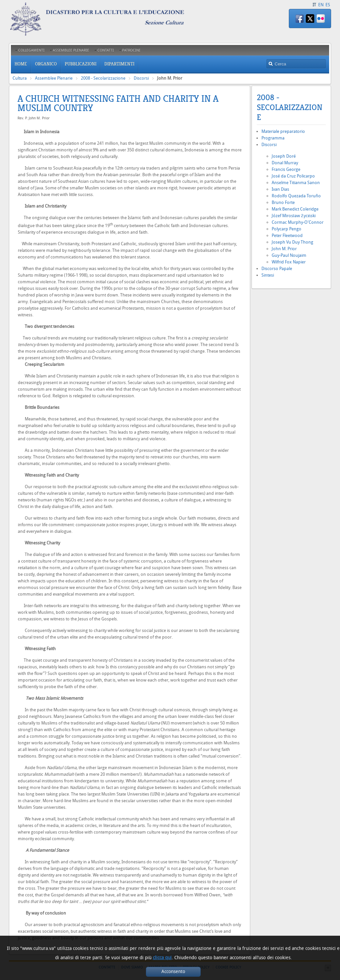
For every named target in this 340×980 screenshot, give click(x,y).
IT (314, 5)
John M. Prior (284, 249)
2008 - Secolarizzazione (103, 78)
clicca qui (162, 958)
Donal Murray (285, 163)
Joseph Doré (284, 156)
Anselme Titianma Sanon (296, 183)
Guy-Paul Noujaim (289, 255)
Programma (273, 138)
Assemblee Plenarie (54, 78)
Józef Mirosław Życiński (294, 216)
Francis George (286, 169)
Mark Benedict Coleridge (295, 209)
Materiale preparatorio (283, 131)
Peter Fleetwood (287, 235)
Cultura (20, 78)
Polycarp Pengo (287, 229)
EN (321, 5)
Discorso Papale (277, 269)
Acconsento (173, 972)
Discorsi (141, 78)
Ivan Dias (280, 189)
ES (328, 5)
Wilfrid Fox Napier (289, 262)
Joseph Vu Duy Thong (292, 242)
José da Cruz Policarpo (293, 176)
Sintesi (268, 275)
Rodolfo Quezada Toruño (296, 196)
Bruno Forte (283, 202)
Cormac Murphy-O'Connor (298, 222)
